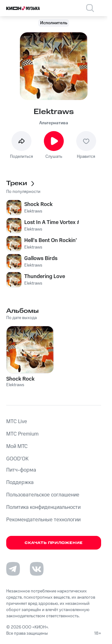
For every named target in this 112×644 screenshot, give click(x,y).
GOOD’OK (17, 459)
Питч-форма (21, 470)
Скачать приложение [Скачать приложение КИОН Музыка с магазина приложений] (54, 543)
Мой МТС (17, 446)
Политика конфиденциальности (43, 507)
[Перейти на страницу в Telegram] (13, 569)
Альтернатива (54, 123)
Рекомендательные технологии (43, 520)
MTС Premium (22, 434)
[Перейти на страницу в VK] (37, 569)
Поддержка (20, 482)
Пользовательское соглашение (43, 495)
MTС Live (17, 422)
